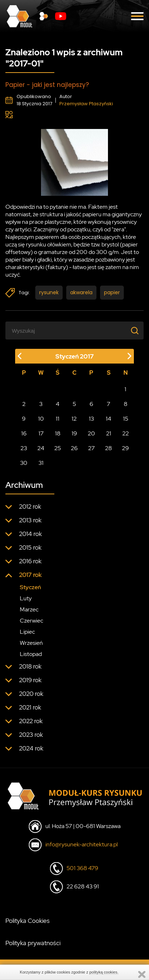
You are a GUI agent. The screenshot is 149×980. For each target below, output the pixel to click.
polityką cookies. (104, 972)
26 (74, 448)
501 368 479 (82, 868)
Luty (26, 598)
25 (58, 448)
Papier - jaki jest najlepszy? (47, 85)
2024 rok (31, 748)
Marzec (29, 609)
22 (126, 433)
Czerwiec (31, 621)
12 (74, 419)
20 (91, 433)
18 (58, 433)
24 (41, 448)
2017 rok (30, 575)
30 (24, 463)
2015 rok (30, 547)
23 (24, 448)
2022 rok (31, 721)
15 (126, 419)
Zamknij (142, 974)
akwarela (81, 292)
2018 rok (30, 666)
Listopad (31, 654)
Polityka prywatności (33, 943)
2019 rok (30, 680)
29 (125, 448)
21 (109, 433)
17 (41, 433)
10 (41, 419)
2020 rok (31, 694)
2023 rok (31, 735)
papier (112, 292)
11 (58, 419)
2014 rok (30, 534)
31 (41, 463)
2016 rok (30, 561)
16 (24, 433)
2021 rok (30, 707)
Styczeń (30, 587)
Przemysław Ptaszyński (86, 104)
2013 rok (30, 520)
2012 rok (30, 507)
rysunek (49, 292)
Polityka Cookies (28, 921)
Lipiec (27, 632)
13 (91, 419)
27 (91, 448)
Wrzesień (31, 643)
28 (109, 448)
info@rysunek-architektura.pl (82, 844)
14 (109, 419)
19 (74, 433)
